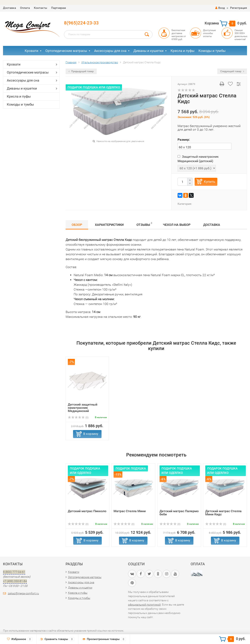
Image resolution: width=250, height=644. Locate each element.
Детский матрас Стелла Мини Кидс (223, 513)
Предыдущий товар (81, 71)
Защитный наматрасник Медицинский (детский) (198, 159)
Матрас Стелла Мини (130, 511)
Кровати (32, 51)
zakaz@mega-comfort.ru (23, 593)
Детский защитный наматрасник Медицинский (83, 408)
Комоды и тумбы (212, 51)
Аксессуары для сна (110, 51)
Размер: (184, 140)
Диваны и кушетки (148, 51)
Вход (220, 8)
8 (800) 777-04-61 (14, 572)
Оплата (25, 8)
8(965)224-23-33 (81, 23)
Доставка (10, 8)
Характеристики (109, 225)
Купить (209, 182)
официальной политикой (144, 605)
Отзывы (144, 224)
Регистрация (239, 8)
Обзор (77, 225)
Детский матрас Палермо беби (179, 513)
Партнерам (58, 8)
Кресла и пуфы (182, 51)
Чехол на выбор (177, 225)
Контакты (41, 8)
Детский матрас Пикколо (87, 511)
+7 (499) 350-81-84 (15, 581)
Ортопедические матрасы (66, 51)
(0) (78, 418)
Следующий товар (232, 71)
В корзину (91, 434)
